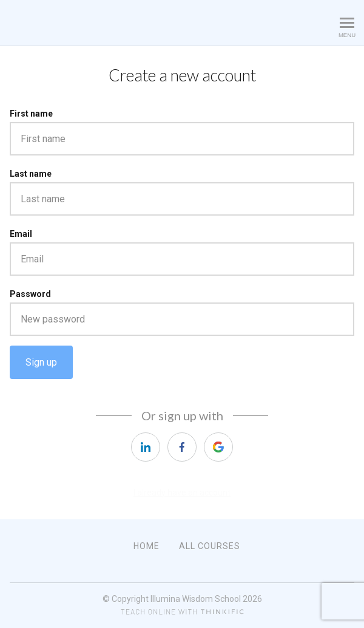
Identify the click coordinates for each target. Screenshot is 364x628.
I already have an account (182, 493)
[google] (218, 447)
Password (30, 294)
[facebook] (182, 447)
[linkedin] (146, 447)
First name (31, 114)
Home (147, 546)
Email (21, 234)
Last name (31, 174)
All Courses (210, 546)
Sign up (41, 362)
